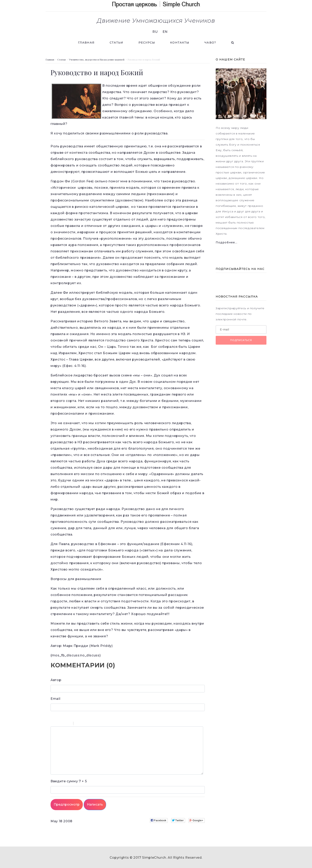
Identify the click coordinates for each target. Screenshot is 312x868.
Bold (53, 724)
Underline (63, 724)
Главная (86, 43)
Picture (94, 724)
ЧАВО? (210, 43)
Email (55, 699)
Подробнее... (227, 242)
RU (155, 32)
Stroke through (69, 724)
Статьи (117, 43)
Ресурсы (147, 43)
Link (88, 724)
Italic (58, 724)
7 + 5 (69, 781)
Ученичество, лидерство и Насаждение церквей (97, 59)
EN (165, 32)
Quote (78, 724)
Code (83, 724)
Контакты (180, 43)
